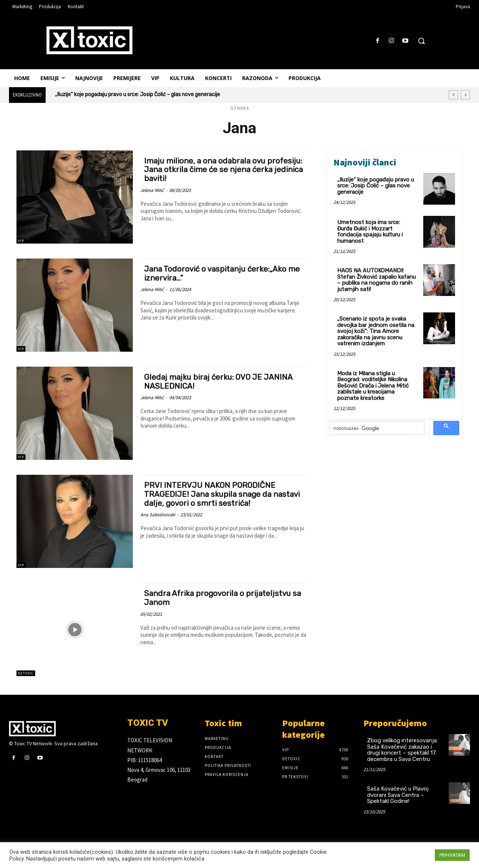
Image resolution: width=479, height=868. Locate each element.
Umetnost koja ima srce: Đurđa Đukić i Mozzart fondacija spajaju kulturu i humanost (370, 232)
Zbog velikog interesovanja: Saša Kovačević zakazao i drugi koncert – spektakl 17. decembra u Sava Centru (402, 750)
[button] (421, 41)
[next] (465, 95)
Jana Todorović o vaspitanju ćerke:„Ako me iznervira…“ (223, 273)
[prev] (453, 95)
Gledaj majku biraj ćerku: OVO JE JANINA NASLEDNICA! (219, 381)
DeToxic (26, 673)
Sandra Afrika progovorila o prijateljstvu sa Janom (224, 597)
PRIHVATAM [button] (452, 855)
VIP (21, 241)
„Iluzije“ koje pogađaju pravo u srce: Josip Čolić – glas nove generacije (138, 94)
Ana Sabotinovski (158, 514)
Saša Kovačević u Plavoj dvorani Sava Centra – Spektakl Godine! (398, 795)
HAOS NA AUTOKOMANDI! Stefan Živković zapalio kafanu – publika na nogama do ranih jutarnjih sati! (376, 280)
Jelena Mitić (152, 190)
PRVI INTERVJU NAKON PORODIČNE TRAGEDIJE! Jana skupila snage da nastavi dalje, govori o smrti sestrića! (223, 494)
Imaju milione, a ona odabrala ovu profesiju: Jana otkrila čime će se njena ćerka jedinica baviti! (217, 169)
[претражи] (373, 429)
